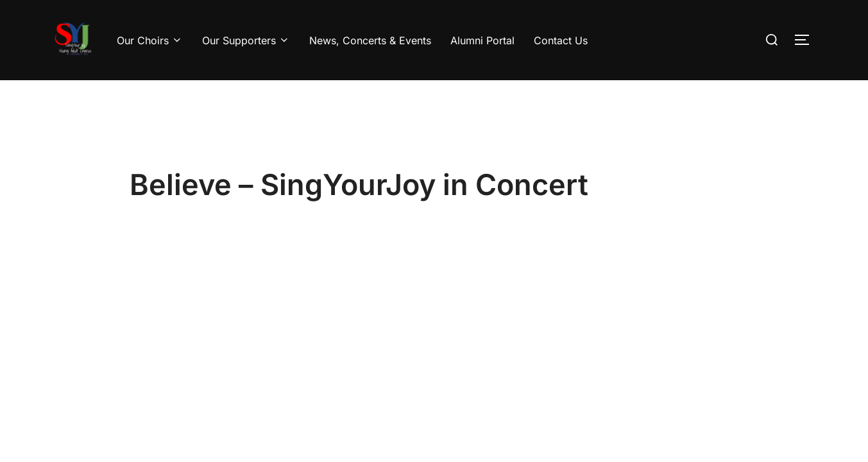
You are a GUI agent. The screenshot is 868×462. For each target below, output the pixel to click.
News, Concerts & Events (370, 40)
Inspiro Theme (730, 388)
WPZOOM (798, 388)
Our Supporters (246, 40)
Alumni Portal (482, 40)
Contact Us (561, 40)
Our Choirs (150, 40)
